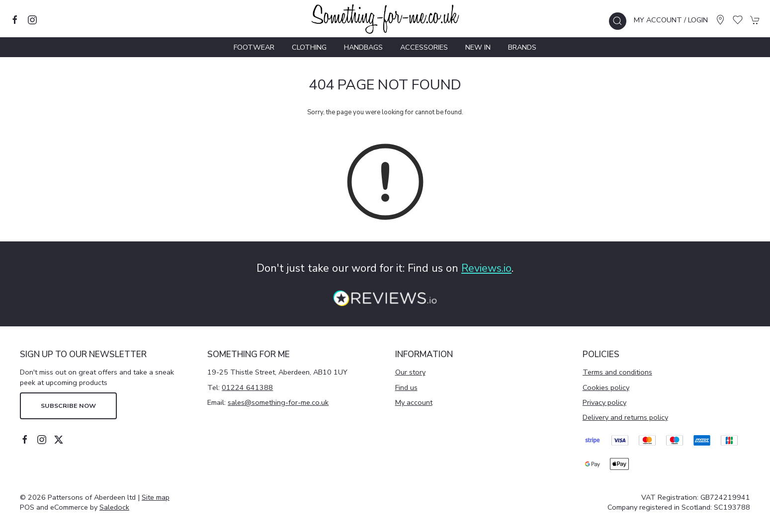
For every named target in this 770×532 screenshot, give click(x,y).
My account (414, 402)
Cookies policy (606, 387)
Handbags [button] (363, 47)
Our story (410, 372)
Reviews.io (486, 268)
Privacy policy (604, 402)
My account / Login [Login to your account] (671, 20)
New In (478, 47)
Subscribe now (68, 406)
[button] (618, 21)
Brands (522, 47)
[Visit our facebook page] (15, 20)
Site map (156, 497)
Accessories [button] (424, 47)
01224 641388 (247, 387)
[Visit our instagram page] (32, 20)
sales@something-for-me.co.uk (278, 402)
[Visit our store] (720, 20)
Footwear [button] (254, 47)
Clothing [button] (309, 47)
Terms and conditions (617, 372)
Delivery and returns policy (625, 417)
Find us (406, 387)
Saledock (114, 507)
